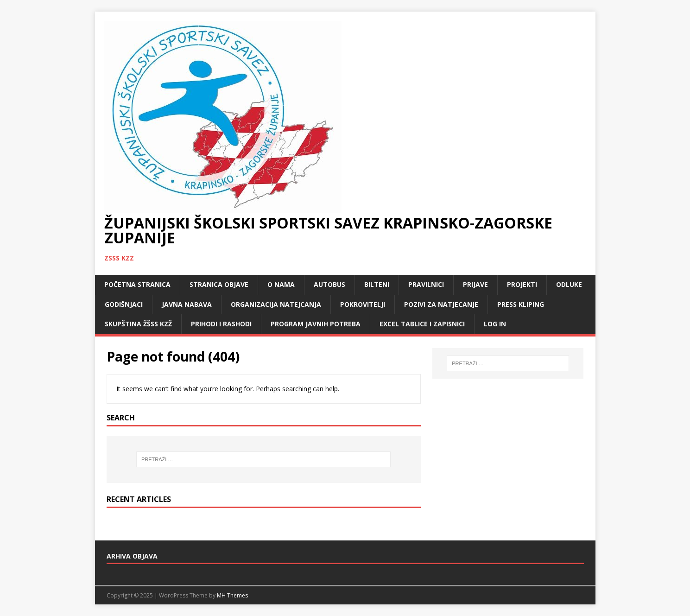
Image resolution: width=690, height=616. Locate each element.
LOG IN (495, 324)
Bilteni (377, 284)
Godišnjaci (124, 304)
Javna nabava (187, 304)
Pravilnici (426, 284)
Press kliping (521, 304)
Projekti (522, 284)
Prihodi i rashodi (221, 324)
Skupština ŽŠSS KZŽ (138, 324)
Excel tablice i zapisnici (422, 324)
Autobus (329, 284)
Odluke (569, 284)
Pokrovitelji (363, 304)
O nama (281, 284)
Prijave (475, 284)
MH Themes (232, 595)
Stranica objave (219, 284)
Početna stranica (137, 284)
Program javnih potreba (316, 324)
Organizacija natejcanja (276, 304)
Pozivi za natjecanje (441, 304)
